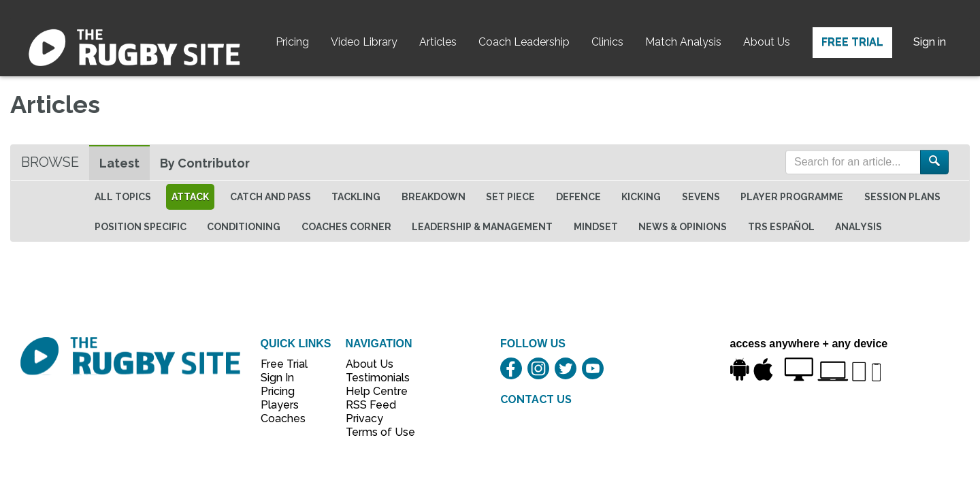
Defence (578, 197)
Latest (119, 163)
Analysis (859, 227)
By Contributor (205, 163)
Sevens (701, 197)
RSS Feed (372, 405)
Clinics (607, 42)
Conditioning (244, 227)
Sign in (930, 42)
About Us (767, 42)
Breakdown (434, 197)
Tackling (356, 197)
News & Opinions (683, 227)
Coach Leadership (524, 42)
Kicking (641, 197)
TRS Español (781, 227)
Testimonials (373, 378)
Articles (438, 42)
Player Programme (792, 197)
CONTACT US (536, 399)
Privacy (364, 418)
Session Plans (902, 197)
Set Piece (510, 197)
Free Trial (852, 42)
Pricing (292, 42)
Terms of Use (373, 432)
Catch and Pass (271, 197)
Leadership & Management (482, 227)
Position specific (141, 227)
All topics (123, 197)
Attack (190, 197)
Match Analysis (683, 42)
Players (280, 405)
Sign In (277, 378)
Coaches (283, 418)
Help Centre (373, 391)
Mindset (596, 227)
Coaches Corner (346, 227)
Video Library (364, 42)
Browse (50, 162)
